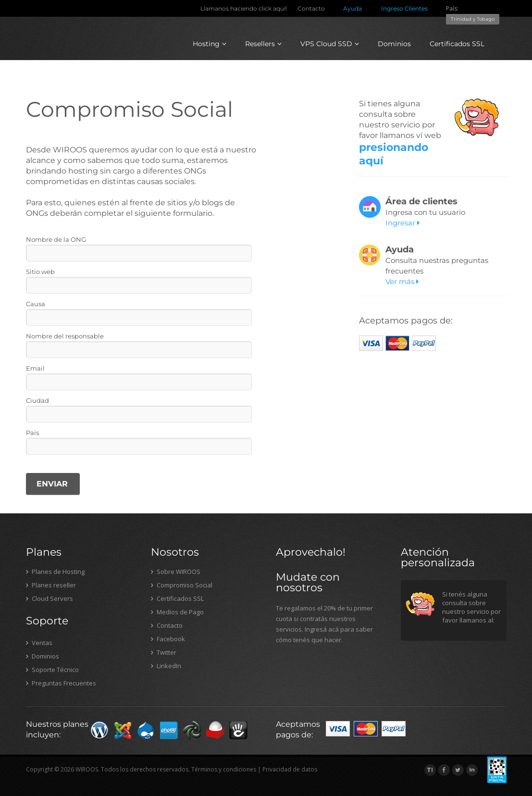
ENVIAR (52, 484)
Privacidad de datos (290, 769)
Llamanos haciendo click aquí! (244, 8)
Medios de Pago (177, 612)
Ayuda (353, 8)
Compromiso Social (182, 585)
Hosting (210, 44)
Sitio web (40, 272)
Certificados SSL (457, 44)
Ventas (39, 643)
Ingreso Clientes (404, 8)
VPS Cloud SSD (330, 44)
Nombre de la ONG (56, 239)
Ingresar (402, 223)
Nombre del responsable (65, 336)
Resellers (263, 44)
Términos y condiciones (224, 769)
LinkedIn (166, 666)
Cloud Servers (49, 598)
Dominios (394, 44)
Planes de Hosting (55, 572)
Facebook (168, 639)
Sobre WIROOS (176, 572)
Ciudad (37, 400)
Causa (36, 304)
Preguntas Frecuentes (61, 683)
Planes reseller (51, 585)
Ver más (402, 281)
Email (35, 368)
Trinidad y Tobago (473, 19)
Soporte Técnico (52, 670)
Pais (32, 433)
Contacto (311, 8)
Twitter (164, 652)
